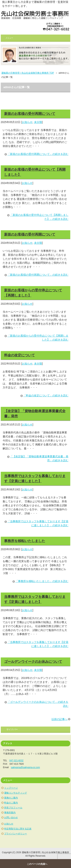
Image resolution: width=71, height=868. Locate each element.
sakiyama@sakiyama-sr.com (25, 767)
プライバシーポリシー (16, 834)
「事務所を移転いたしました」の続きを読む (42, 581)
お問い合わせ (11, 817)
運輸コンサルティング (16, 793)
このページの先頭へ (37, 864)
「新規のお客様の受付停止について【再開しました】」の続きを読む (39, 217)
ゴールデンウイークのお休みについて (33, 662)
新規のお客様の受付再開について (30, 114)
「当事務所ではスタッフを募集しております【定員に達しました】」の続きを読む (38, 523)
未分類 (38, 122)
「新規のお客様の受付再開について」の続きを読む (38, 154)
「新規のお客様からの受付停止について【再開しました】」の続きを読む (38, 338)
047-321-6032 (16, 761)
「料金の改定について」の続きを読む (46, 395)
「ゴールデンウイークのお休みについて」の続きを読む (38, 704)
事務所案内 (10, 813)
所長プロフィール (13, 808)
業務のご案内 (11, 798)
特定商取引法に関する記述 (18, 829)
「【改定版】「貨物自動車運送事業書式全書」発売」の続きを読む (39, 458)
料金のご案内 (11, 803)
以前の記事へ (59, 719)
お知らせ (27, 122)
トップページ (11, 788)
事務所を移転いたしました (25, 541)
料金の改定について (20, 355)
